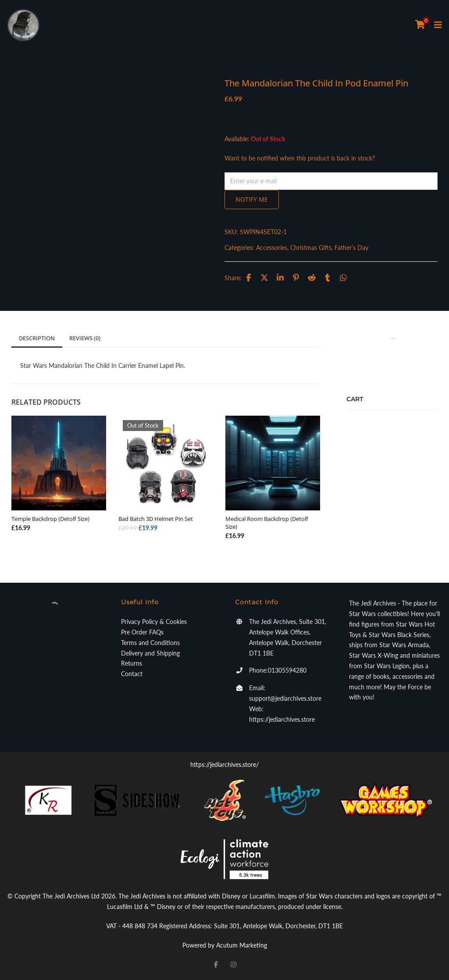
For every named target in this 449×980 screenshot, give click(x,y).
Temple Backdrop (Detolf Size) (50, 519)
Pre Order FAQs (142, 632)
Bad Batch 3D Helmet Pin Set (156, 519)
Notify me (252, 199)
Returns (132, 663)
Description (37, 338)
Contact (132, 674)
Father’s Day (351, 248)
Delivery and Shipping (150, 653)
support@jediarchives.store (285, 698)
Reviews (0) (85, 338)
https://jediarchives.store (282, 719)
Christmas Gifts (311, 248)
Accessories (272, 248)
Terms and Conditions (150, 643)
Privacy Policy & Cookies (154, 622)
